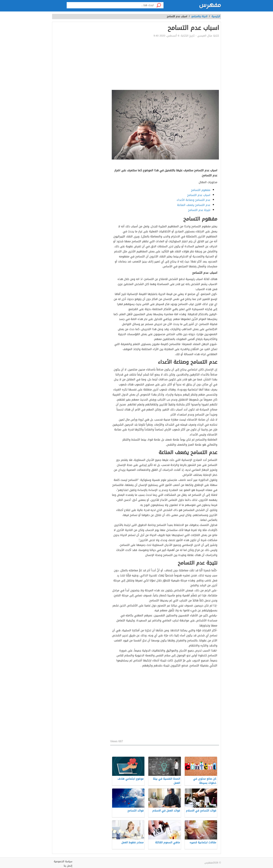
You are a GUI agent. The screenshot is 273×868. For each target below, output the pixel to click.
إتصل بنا (68, 866)
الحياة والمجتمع (199, 16)
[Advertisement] (165, 64)
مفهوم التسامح (201, 190)
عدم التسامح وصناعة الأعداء (194, 200)
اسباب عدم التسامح (199, 195)
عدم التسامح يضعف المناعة (194, 205)
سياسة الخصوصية (63, 861)
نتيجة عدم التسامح (199, 210)
